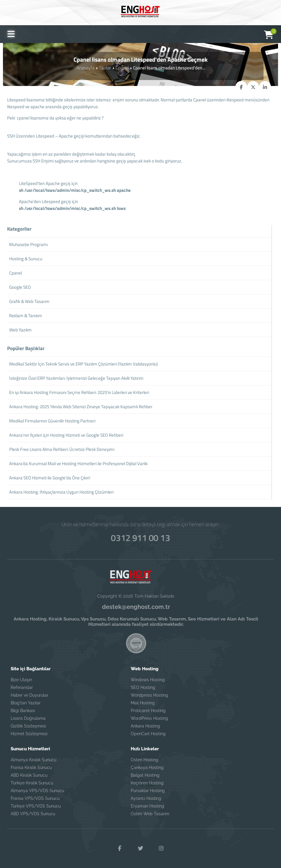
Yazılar (105, 67)
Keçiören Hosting (147, 783)
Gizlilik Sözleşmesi (28, 726)
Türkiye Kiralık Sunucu (32, 783)
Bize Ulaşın (21, 680)
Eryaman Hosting (147, 806)
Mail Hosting (143, 703)
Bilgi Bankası (23, 711)
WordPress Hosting (149, 719)
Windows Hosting (148, 680)
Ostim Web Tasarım (150, 814)
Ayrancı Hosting (146, 799)
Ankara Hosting (145, 726)
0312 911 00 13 (140, 537)
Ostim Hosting (145, 760)
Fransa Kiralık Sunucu (31, 768)
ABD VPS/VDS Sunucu (33, 814)
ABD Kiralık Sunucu (29, 776)
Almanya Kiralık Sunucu (33, 760)
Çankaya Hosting (147, 768)
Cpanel (121, 67)
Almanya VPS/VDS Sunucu (37, 791)
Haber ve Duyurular (29, 695)
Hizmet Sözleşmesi (29, 734)
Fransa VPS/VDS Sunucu (35, 799)
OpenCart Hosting (148, 734)
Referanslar (22, 688)
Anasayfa (86, 67)
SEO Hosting (143, 688)
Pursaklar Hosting (148, 791)
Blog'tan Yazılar (26, 703)
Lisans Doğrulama (28, 719)
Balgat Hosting (145, 776)
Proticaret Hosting (148, 711)
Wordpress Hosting (149, 695)
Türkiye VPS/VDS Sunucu (36, 806)
